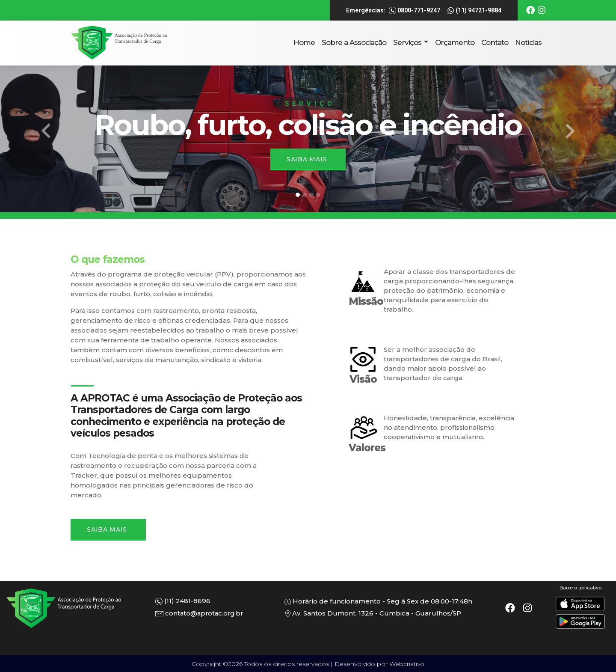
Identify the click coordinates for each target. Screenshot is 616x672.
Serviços (408, 42)
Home (304, 42)
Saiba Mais (107, 529)
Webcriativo (407, 664)
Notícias (528, 42)
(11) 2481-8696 (183, 601)
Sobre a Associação (354, 42)
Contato (495, 42)
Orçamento (455, 42)
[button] (46, 131)
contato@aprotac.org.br (201, 613)
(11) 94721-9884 (474, 11)
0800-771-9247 (415, 11)
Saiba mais (307, 159)
